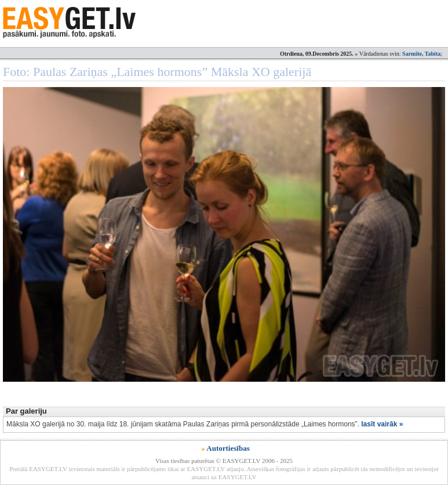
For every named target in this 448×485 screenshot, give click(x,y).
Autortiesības (228, 448)
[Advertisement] (214, 372)
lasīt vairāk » (382, 424)
